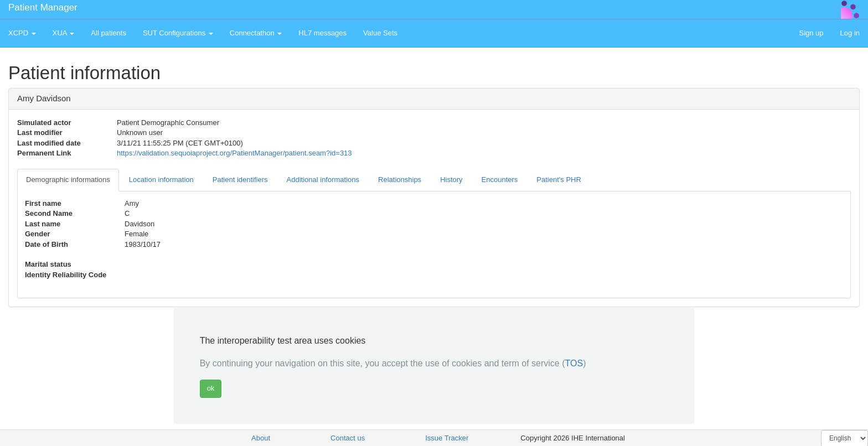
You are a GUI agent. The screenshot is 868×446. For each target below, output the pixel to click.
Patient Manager (43, 7)
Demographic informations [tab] (68, 180)
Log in (850, 33)
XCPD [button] (22, 33)
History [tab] (451, 180)
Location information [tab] (161, 180)
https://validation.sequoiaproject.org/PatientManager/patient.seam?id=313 (234, 153)
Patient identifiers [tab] (240, 180)
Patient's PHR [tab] (559, 180)
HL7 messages (322, 33)
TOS (574, 363)
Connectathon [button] (256, 33)
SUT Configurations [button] (178, 33)
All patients (108, 33)
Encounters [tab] (500, 180)
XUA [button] (64, 33)
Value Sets (380, 33)
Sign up (811, 33)
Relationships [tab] (400, 180)
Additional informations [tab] (323, 180)
